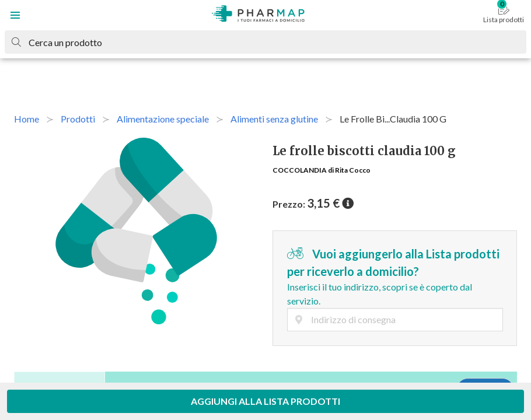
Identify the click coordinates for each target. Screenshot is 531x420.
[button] (15, 15)
